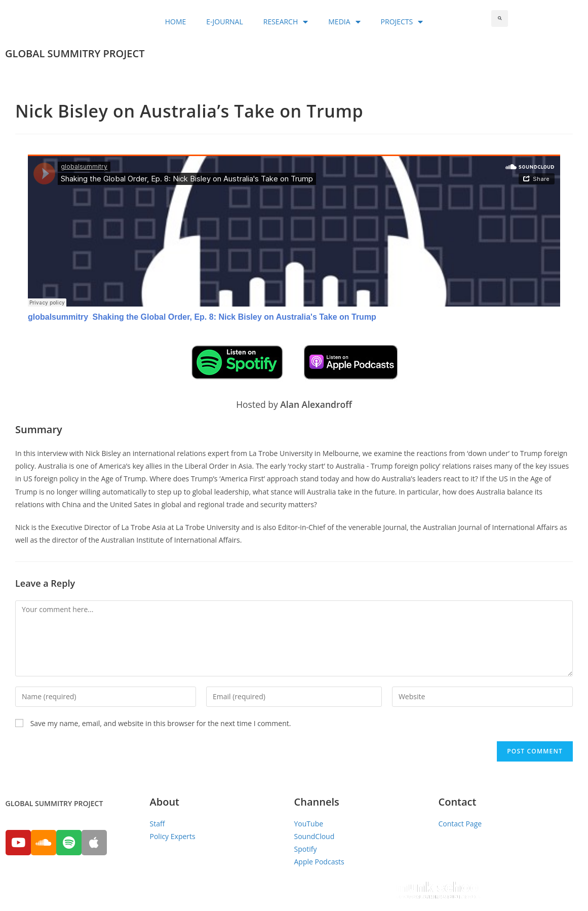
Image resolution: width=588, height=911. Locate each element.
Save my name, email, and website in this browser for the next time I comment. (161, 723)
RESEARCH (286, 22)
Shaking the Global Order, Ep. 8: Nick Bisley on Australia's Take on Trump (234, 317)
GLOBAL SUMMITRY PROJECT (75, 53)
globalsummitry (58, 317)
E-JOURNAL (224, 22)
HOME (176, 22)
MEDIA (344, 22)
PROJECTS (402, 22)
